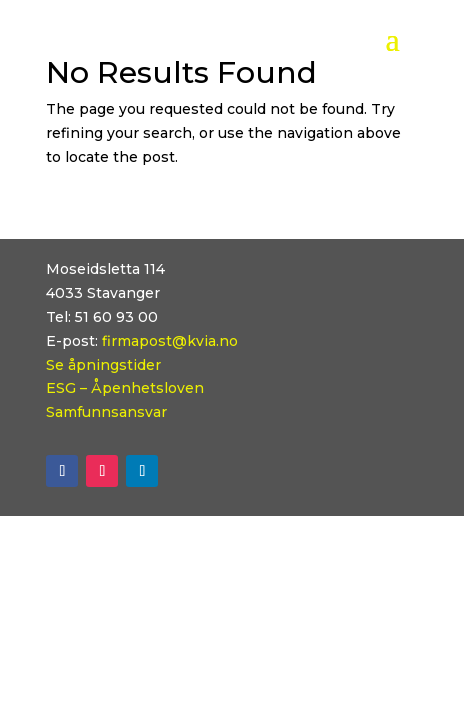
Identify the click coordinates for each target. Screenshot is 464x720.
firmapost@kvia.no (170, 341)
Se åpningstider (103, 365)
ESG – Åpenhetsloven (125, 388)
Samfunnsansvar (106, 412)
